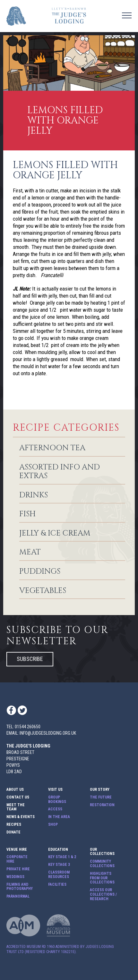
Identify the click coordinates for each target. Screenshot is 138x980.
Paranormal (18, 896)
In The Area (59, 817)
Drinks (34, 495)
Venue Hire (17, 850)
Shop (53, 825)
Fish (27, 514)
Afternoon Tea (52, 448)
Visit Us (55, 790)
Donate (13, 832)
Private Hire (18, 869)
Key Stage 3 (59, 865)
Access (55, 809)
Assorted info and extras (60, 472)
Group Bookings (57, 800)
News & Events (21, 817)
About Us (15, 790)
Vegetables (43, 591)
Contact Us (18, 797)
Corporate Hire (17, 859)
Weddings (15, 877)
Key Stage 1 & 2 (62, 857)
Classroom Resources (59, 875)
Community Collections (102, 864)
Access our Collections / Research (103, 895)
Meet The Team (16, 807)
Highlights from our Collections (102, 878)
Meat (30, 553)
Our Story (100, 790)
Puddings (40, 572)
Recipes (14, 825)
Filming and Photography (20, 887)
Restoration (102, 805)
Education (58, 850)
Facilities (57, 885)
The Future (101, 797)
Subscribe (30, 659)
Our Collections (102, 852)
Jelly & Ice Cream (55, 534)
